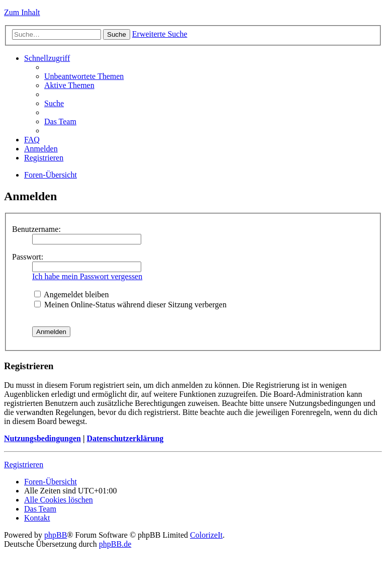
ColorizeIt (206, 535)
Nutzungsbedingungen (42, 438)
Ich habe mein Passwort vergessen (87, 276)
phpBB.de (115, 544)
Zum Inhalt (22, 12)
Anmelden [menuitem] (41, 149)
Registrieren (24, 465)
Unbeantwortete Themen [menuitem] (84, 76)
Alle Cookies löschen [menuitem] (59, 500)
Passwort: (28, 257)
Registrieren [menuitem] (44, 158)
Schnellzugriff (47, 58)
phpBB (56, 535)
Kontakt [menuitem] (37, 518)
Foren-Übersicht (51, 175)
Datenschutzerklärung (125, 438)
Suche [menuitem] (54, 103)
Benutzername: (36, 229)
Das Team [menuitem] (60, 121)
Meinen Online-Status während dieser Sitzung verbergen (130, 305)
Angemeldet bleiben (71, 295)
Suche (117, 34)
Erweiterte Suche (160, 34)
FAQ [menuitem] (32, 140)
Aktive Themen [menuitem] (69, 85)
